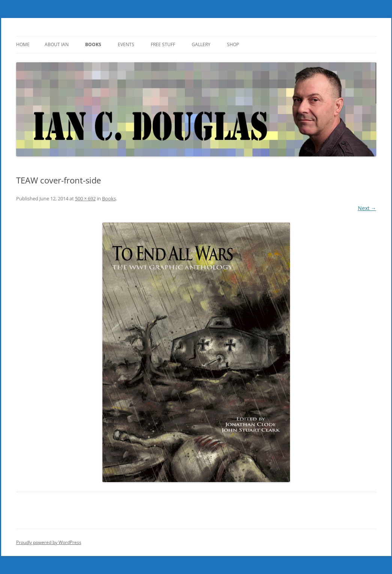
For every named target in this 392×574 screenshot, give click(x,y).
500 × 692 (85, 198)
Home (23, 44)
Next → (367, 208)
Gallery (201, 44)
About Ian (57, 44)
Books (93, 44)
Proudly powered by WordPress (49, 542)
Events (126, 44)
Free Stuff (163, 44)
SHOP (233, 44)
